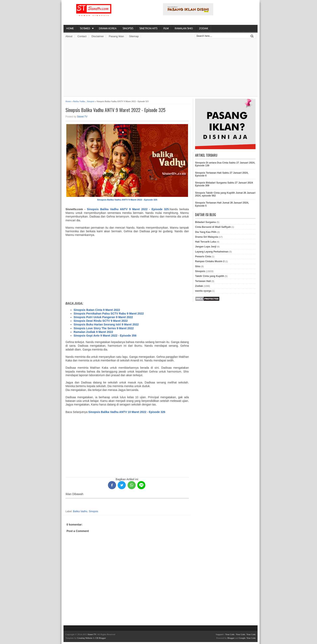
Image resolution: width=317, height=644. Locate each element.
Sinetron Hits (148, 28)
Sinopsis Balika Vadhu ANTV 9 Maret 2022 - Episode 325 (115, 110)
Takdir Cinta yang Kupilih (210, 276)
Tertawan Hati (203, 281)
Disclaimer (98, 36)
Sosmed (85, 28)
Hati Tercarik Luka (206, 242)
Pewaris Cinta (203, 257)
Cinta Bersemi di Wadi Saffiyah (213, 227)
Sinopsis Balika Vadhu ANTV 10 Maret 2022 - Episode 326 (127, 412)
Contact (82, 36)
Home (70, 28)
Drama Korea (108, 28)
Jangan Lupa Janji (206, 247)
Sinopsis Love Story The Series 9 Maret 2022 (104, 328)
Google (242, 638)
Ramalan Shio (184, 28)
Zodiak (203, 28)
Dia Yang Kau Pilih (206, 232)
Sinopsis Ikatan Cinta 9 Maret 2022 (97, 310)
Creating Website (85, 638)
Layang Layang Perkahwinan (212, 252)
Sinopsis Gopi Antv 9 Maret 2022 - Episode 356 (105, 336)
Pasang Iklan (116, 36)
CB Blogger (101, 638)
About (69, 36)
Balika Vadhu (79, 101)
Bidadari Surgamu (206, 222)
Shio (198, 266)
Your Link (230, 634)
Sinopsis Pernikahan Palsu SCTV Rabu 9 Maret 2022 (109, 314)
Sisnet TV (82, 117)
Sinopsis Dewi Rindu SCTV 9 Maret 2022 (101, 321)
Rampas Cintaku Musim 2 (210, 261)
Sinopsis (128, 28)
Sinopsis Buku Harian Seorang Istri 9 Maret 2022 (106, 324)
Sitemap (134, 36)
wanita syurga (203, 291)
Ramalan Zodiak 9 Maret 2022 (93, 332)
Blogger (231, 638)
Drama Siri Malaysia (207, 237)
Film (166, 28)
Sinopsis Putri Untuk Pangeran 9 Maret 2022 (103, 317)
